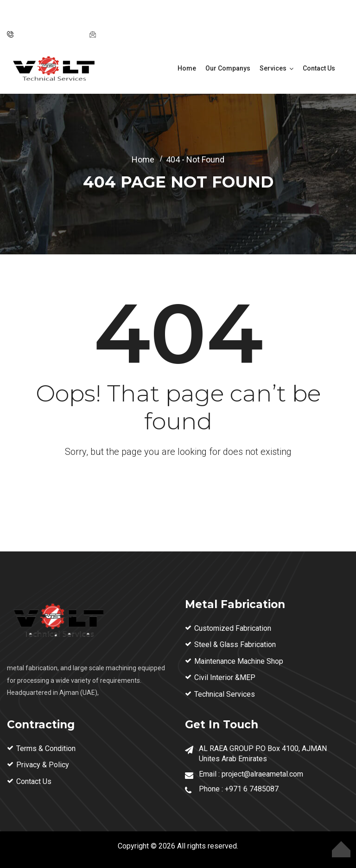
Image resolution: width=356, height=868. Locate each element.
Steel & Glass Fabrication (235, 645)
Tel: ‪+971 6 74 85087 (49, 34)
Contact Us (319, 68)
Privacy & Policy (43, 765)
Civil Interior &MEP (225, 677)
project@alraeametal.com (139, 34)
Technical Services (225, 694)
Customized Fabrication (233, 628)
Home (187, 68)
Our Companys (228, 68)
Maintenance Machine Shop (239, 661)
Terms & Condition (46, 748)
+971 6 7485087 (252, 789)
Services (273, 68)
